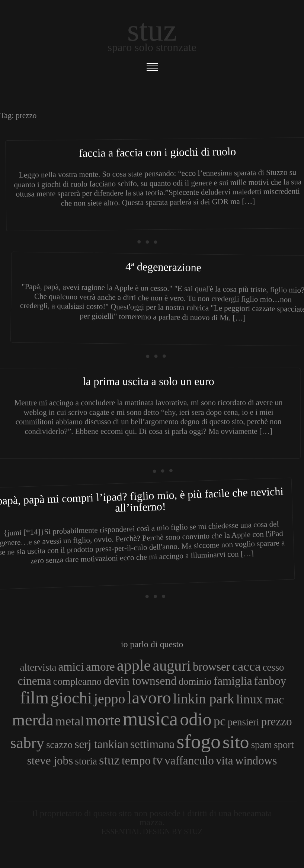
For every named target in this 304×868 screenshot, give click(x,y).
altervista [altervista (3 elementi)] (38, 667)
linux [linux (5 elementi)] (249, 699)
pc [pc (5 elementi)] (220, 721)
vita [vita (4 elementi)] (225, 761)
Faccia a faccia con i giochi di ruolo (158, 152)
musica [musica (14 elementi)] (151, 719)
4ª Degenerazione (163, 267)
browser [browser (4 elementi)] (211, 667)
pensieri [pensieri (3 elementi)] (243, 722)
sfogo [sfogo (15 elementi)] (199, 741)
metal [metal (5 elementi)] (70, 721)
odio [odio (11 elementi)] (196, 719)
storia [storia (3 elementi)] (86, 761)
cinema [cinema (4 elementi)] (35, 681)
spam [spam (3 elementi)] (262, 745)
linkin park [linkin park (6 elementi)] (204, 699)
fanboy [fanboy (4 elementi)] (270, 681)
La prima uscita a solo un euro (148, 381)
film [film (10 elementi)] (34, 698)
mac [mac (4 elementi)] (274, 700)
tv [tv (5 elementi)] (158, 760)
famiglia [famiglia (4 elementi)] (233, 681)
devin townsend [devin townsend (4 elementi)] (140, 681)
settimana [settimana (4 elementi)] (152, 744)
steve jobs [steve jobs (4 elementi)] (50, 761)
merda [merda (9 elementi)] (33, 720)
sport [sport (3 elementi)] (284, 745)
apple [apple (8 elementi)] (134, 665)
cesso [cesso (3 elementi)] (273, 667)
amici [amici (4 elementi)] (71, 667)
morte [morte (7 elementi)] (103, 720)
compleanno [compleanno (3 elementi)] (77, 681)
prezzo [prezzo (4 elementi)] (277, 721)
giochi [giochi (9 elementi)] (71, 698)
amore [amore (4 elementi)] (100, 667)
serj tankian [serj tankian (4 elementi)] (101, 744)
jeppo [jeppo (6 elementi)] (109, 699)
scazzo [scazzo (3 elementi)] (59, 745)
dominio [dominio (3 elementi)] (195, 681)
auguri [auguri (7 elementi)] (172, 666)
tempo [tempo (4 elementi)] (136, 761)
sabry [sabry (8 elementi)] (27, 743)
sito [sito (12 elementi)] (236, 742)
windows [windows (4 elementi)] (256, 761)
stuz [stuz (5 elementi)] (109, 760)
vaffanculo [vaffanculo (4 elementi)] (189, 761)
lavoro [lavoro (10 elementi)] (149, 698)
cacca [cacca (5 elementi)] (246, 666)
